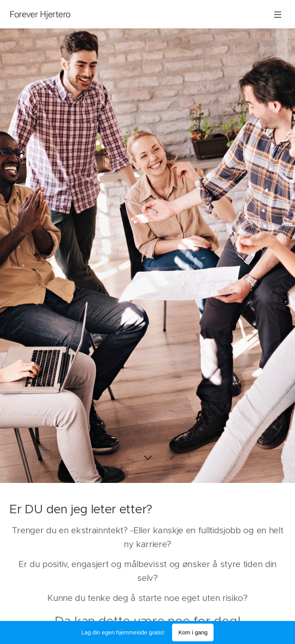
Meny (278, 15)
